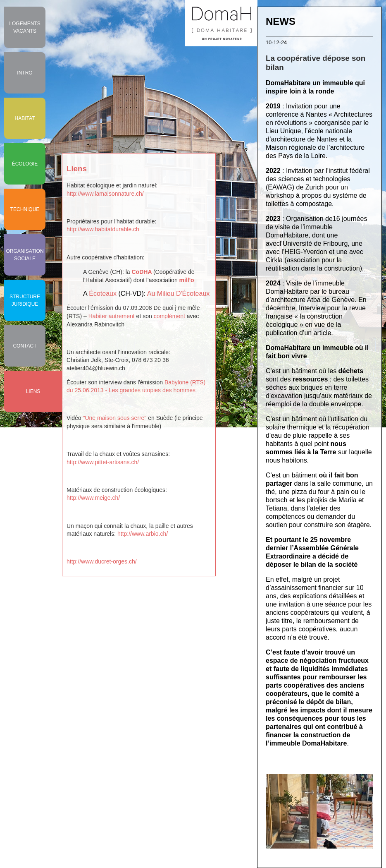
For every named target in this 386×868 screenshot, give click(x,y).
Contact (25, 346)
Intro (25, 73)
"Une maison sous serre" (114, 418)
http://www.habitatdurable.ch (103, 229)
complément (169, 316)
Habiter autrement (112, 316)
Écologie (25, 164)
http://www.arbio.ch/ (143, 534)
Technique (25, 209)
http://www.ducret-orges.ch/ (102, 561)
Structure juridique (25, 300)
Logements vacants (25, 27)
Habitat (25, 118)
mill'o (187, 280)
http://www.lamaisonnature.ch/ (105, 194)
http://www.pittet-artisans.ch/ (103, 462)
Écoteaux (103, 294)
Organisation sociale (25, 255)
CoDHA (142, 272)
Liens (33, 391)
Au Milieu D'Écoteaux (179, 294)
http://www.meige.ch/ (93, 498)
